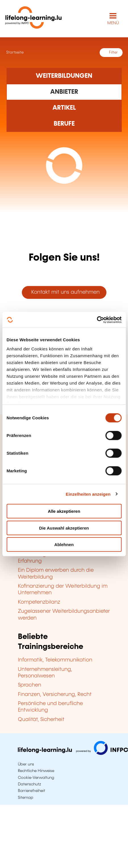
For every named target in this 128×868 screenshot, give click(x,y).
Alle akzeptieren (64, 511)
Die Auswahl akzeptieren (64, 528)
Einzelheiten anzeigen (88, 494)
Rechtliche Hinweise (36, 771)
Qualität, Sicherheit (41, 720)
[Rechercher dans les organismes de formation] (64, 92)
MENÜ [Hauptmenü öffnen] (113, 23)
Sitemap (26, 798)
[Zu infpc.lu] (73, 753)
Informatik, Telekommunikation (55, 660)
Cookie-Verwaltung (36, 778)
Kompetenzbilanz (39, 602)
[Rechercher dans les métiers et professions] (64, 124)
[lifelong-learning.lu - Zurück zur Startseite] (33, 19)
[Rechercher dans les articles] (64, 108)
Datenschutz (30, 784)
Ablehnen (64, 545)
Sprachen (30, 685)
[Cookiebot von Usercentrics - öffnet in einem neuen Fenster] (97, 320)
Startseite (14, 52)
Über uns (26, 764)
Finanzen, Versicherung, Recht (55, 695)
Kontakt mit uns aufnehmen (64, 292)
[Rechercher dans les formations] (64, 76)
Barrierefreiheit (32, 791)
